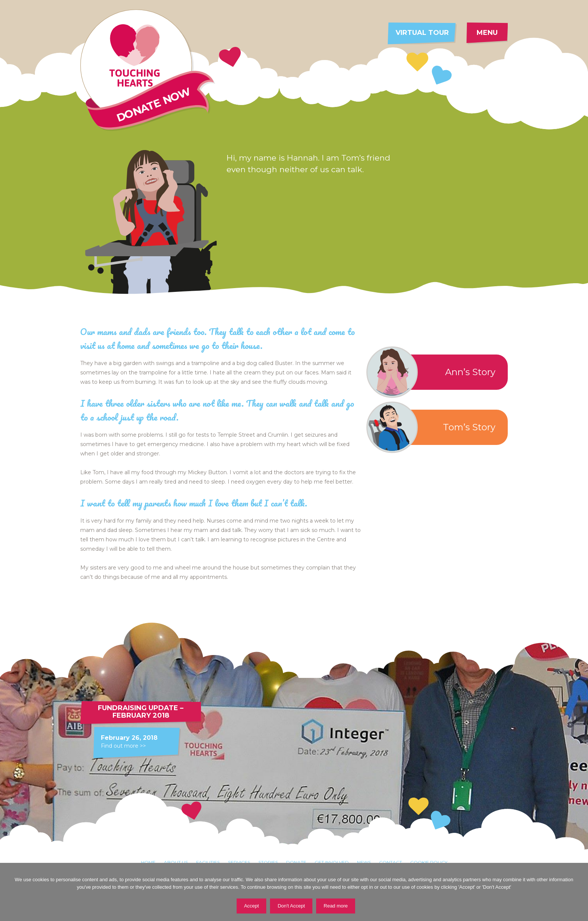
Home (148, 862)
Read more (336, 906)
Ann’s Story (434, 372)
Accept (252, 906)
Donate (296, 862)
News (364, 862)
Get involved (332, 862)
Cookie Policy (429, 862)
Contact (391, 862)
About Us (176, 862)
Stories (268, 862)
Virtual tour (422, 33)
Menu (487, 33)
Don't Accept (291, 906)
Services (239, 862)
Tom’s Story (434, 427)
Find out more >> (123, 746)
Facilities (208, 862)
